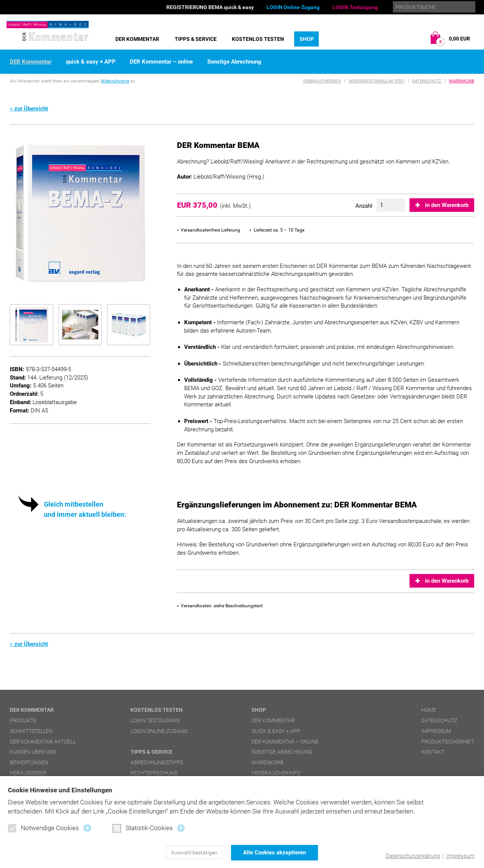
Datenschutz (427, 81)
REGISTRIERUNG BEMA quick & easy (210, 7)
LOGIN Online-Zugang (293, 7)
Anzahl (364, 206)
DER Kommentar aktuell (43, 742)
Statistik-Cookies (143, 829)
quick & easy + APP (91, 62)
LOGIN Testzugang (355, 7)
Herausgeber (28, 773)
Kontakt (433, 752)
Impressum (460, 856)
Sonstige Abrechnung (234, 62)
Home (429, 710)
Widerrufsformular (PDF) (377, 81)
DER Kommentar (137, 39)
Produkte (23, 720)
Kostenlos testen (258, 39)
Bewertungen (29, 762)
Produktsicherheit (448, 742)
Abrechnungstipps (157, 762)
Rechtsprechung (154, 773)
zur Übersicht (31, 109)
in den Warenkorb (447, 205)
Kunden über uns (33, 752)
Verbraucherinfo (322, 81)
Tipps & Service (196, 39)
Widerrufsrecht (115, 81)
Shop (307, 39)
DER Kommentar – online (161, 62)
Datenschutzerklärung (413, 856)
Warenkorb (462, 81)
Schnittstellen (31, 731)
